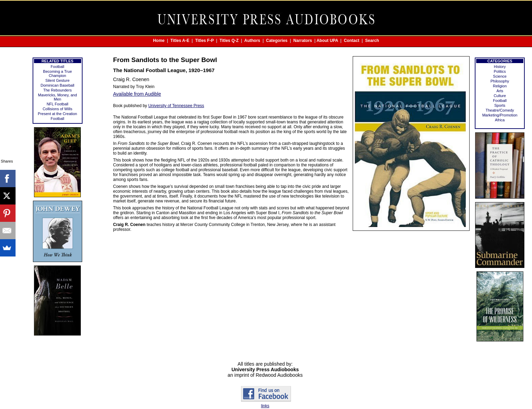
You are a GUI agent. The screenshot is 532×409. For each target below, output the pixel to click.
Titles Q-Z (229, 41)
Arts (500, 91)
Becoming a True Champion (57, 73)
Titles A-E (180, 41)
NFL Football (57, 104)
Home (159, 41)
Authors (252, 41)
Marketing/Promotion (500, 115)
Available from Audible (137, 94)
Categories (277, 41)
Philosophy (500, 81)
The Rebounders (58, 90)
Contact (351, 41)
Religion (500, 86)
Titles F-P (205, 41)
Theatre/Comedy (500, 110)
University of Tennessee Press (176, 106)
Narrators (303, 41)
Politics (500, 71)
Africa (500, 120)
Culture (500, 96)
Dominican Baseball (57, 85)
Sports (500, 105)
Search (372, 41)
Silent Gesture (58, 80)
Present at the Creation (57, 114)
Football (57, 67)
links (265, 406)
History (500, 67)
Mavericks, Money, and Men (58, 97)
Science (500, 76)
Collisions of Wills (58, 109)
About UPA (327, 41)
